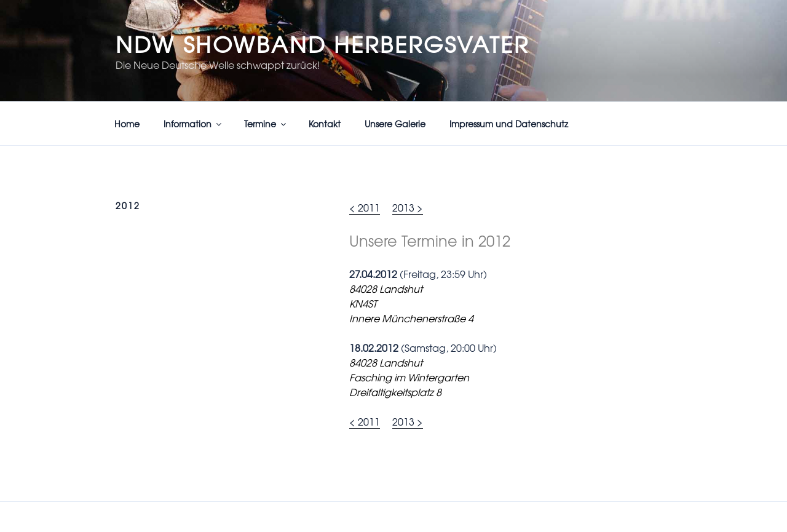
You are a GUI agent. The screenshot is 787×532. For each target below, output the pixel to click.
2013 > (408, 207)
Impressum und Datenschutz (509, 124)
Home (127, 124)
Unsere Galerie (395, 124)
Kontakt (325, 124)
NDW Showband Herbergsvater (322, 43)
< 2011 (365, 207)
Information (193, 124)
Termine (266, 124)
